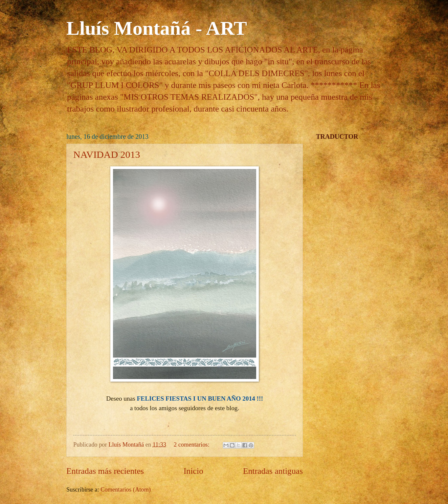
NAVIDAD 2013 (107, 154)
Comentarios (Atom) (126, 490)
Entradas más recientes (105, 471)
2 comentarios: (192, 445)
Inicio (193, 471)
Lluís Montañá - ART (157, 28)
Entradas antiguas (273, 471)
